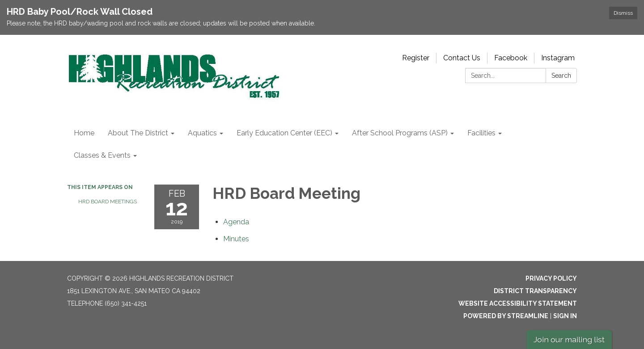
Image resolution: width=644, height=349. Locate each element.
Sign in (565, 316)
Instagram (558, 58)
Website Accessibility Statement (518, 303)
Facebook (511, 58)
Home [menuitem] (84, 133)
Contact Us (462, 58)
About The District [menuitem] (138, 133)
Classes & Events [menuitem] (102, 155)
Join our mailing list (569, 339)
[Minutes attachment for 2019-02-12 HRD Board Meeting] (236, 239)
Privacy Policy (551, 278)
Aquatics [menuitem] (202, 133)
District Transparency (535, 291)
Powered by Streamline (506, 316)
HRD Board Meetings (108, 202)
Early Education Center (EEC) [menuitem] (284, 133)
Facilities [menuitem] (481, 133)
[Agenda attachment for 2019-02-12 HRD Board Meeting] (236, 222)
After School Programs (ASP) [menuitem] (400, 133)
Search (561, 76)
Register (416, 58)
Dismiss (623, 13)
